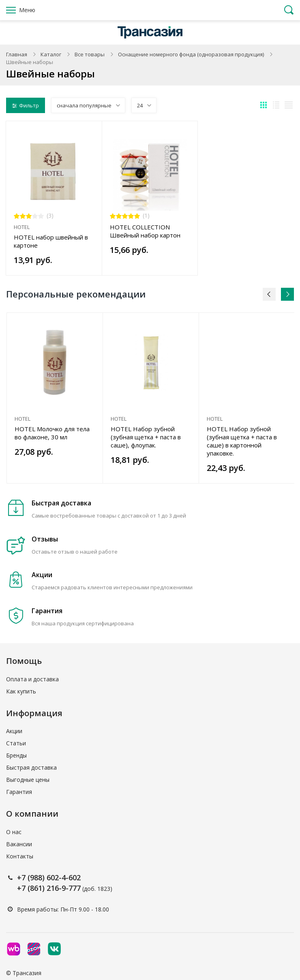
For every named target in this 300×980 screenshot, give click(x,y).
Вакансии (19, 844)
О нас (14, 832)
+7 (22, 877)
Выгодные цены (28, 780)
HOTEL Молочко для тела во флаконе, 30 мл (52, 433)
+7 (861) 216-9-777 (49, 888)
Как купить (21, 691)
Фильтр (26, 105)
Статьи (16, 743)
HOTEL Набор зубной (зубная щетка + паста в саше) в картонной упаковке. (242, 441)
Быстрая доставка (31, 767)
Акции (14, 731)
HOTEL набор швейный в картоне (51, 241)
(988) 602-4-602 (54, 877)
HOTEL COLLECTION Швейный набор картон (145, 231)
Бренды (16, 755)
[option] (55, 398)
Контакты (20, 856)
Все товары (90, 54)
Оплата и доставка (32, 679)
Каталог (51, 54)
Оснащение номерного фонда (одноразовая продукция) (191, 54)
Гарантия (19, 792)
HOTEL (22, 227)
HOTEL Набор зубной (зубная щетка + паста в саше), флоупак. (146, 437)
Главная (17, 54)
